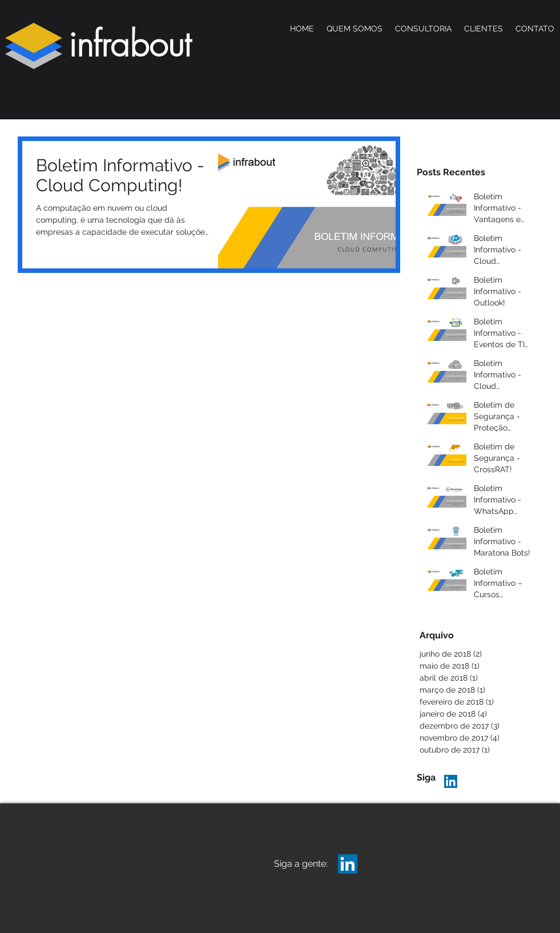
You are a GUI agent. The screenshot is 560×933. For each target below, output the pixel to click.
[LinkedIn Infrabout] (451, 781)
